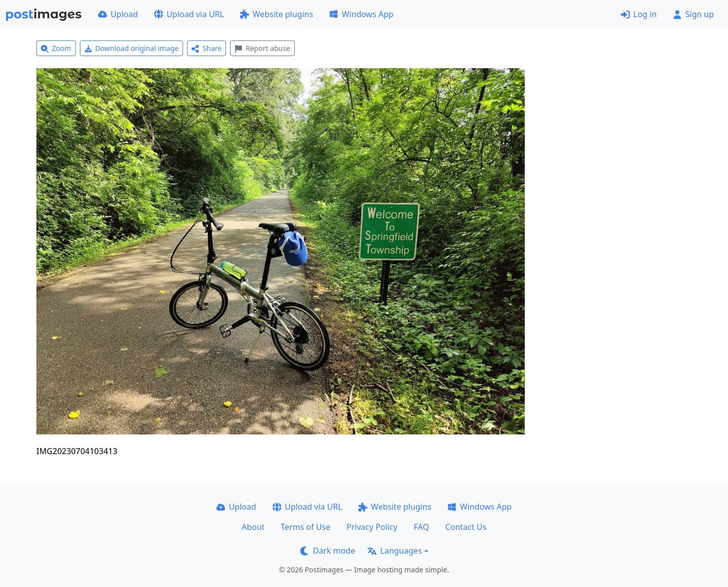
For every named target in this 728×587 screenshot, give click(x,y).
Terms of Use (305, 527)
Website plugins (277, 14)
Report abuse (262, 48)
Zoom (56, 48)
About (253, 527)
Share (207, 48)
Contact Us (466, 527)
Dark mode (328, 551)
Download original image (132, 48)
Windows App (361, 14)
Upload (118, 14)
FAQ (421, 527)
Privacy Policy (372, 527)
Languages (395, 551)
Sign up (693, 14)
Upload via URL (189, 14)
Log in (639, 14)
